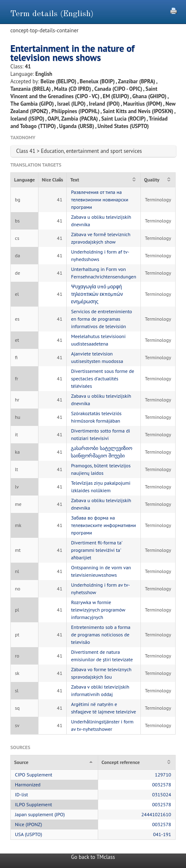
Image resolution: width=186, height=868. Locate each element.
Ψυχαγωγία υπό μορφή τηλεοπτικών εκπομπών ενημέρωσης (97, 294)
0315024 (162, 794)
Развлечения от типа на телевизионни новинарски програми (99, 199)
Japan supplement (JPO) (40, 814)
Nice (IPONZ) (28, 824)
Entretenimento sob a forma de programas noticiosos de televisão (100, 635)
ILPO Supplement (34, 804)
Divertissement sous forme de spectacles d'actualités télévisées (102, 378)
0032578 (162, 785)
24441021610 (156, 814)
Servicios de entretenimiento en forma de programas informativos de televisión (101, 319)
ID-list (22, 794)
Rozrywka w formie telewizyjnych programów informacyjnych (98, 610)
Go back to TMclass (93, 857)
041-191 (162, 834)
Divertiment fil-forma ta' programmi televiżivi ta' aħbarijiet (96, 550)
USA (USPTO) (29, 834)
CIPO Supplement (34, 775)
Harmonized (28, 785)
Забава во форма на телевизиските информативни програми (103, 525)
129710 (163, 775)
